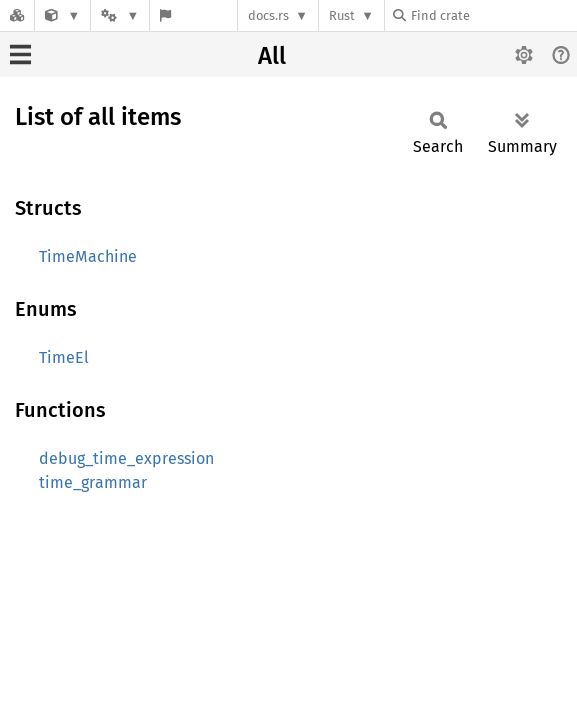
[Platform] (120, 15)
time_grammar (93, 482)
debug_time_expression (126, 458)
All (272, 56)
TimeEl (64, 357)
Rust (342, 15)
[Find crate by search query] (493, 15)
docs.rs (268, 15)
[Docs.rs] (17, 15)
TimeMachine (88, 256)
